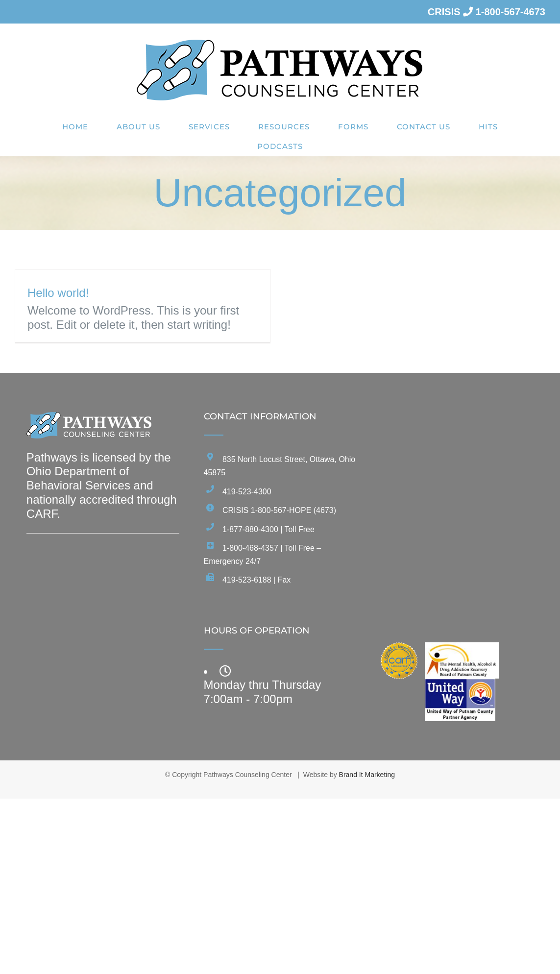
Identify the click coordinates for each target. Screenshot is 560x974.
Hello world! (58, 293)
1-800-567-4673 (511, 12)
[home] (89, 419)
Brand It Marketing (367, 775)
